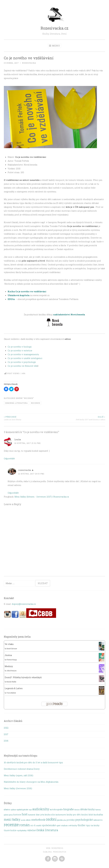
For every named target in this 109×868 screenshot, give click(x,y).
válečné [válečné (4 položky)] (32, 830)
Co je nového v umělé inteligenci (25, 358)
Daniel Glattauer (12, 649)
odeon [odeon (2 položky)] (28, 820)
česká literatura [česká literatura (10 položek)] (47, 830)
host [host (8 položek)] (25, 814)
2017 (6, 734)
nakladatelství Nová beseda (69, 314)
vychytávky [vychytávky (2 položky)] (22, 830)
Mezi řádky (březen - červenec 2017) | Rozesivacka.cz (42, 497)
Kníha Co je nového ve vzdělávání (27, 291)
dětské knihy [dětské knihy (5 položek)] (87, 809)
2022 (6, 728)
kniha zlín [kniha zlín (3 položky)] (50, 815)
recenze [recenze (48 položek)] (11, 825)
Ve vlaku (9, 644)
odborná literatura (16, 403)
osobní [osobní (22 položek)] (51, 819)
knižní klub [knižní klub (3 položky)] (87, 815)
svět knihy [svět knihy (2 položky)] (73, 825)
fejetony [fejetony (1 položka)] (98, 810)
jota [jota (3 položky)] (42, 815)
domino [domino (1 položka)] (77, 810)
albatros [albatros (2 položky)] (7, 810)
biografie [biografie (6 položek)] (69, 809)
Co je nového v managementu (23, 354)
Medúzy (9, 666)
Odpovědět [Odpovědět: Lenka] (9, 458)
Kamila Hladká (11, 682)
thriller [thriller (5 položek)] (82, 825)
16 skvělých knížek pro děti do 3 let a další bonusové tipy (33, 762)
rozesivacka (29, 63)
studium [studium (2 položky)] (64, 825)
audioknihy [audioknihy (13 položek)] (41, 809)
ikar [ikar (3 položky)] (38, 815)
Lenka (18, 439)
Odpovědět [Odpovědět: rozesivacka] (13, 493)
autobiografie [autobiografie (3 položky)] (56, 809)
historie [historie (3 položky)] (17, 815)
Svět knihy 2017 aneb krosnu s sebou (80, 418)
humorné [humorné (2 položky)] (32, 815)
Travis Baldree (11, 693)
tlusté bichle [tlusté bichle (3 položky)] (10, 830)
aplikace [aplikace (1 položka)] (14, 810)
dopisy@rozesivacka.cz (24, 604)
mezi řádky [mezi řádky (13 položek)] (12, 819)
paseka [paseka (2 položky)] (60, 820)
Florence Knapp (12, 660)
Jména (8, 655)
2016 (6, 741)
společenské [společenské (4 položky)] (49, 825)
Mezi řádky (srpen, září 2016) (19, 775)
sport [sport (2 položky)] (58, 825)
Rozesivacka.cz (54, 28)
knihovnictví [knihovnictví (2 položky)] (61, 815)
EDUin (11, 299)
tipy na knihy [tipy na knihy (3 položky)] (93, 825)
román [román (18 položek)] (25, 825)
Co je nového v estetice (20, 350)
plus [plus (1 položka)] (65, 820)
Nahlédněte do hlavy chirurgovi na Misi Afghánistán (31, 782)
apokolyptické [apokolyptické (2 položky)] (23, 810)
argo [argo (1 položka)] (30, 810)
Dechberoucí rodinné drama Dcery (22, 769)
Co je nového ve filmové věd (22, 366)
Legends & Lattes (14, 688)
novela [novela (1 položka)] (23, 820)
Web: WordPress (55, 848)
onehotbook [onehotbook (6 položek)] (38, 820)
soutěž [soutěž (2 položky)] (39, 825)
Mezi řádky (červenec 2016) (18, 788)
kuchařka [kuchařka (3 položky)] (98, 815)
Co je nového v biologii (20, 347)
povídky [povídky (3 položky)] (71, 820)
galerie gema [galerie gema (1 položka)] (8, 815)
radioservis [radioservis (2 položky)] (98, 820)
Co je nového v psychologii (22, 362)
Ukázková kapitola (19, 295)
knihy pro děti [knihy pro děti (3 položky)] (74, 815)
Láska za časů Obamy (29, 418)
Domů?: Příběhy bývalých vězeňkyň (23, 677)
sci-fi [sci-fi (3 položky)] (33, 825)
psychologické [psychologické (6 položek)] (84, 820)
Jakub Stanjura (12, 671)
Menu (56, 46)
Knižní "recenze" (25, 398)
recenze (36, 403)
